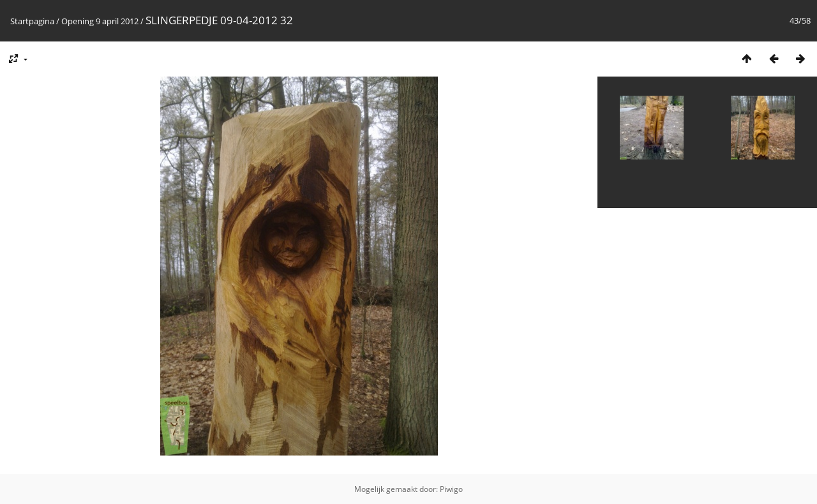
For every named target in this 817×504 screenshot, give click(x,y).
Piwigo (451, 489)
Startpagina (32, 21)
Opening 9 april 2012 (100, 21)
